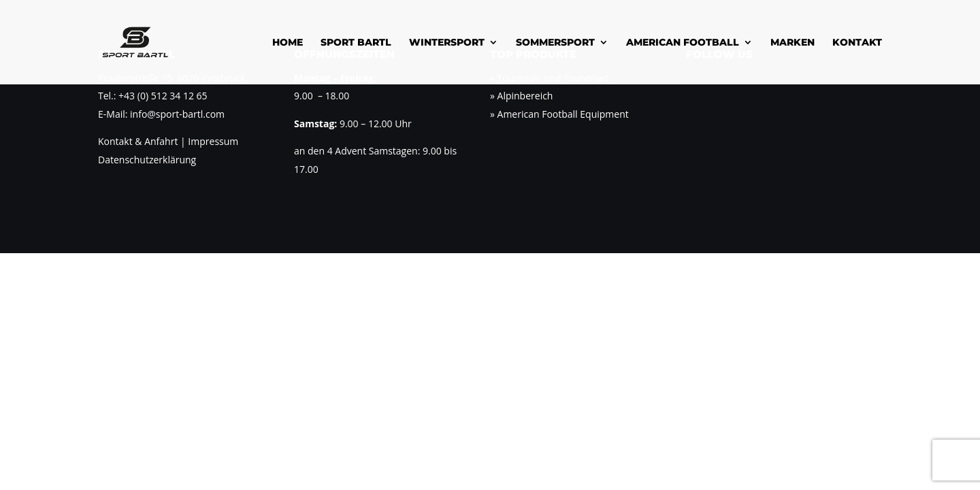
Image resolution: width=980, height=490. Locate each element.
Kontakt (857, 43)
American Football (683, 43)
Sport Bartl (356, 43)
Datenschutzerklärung (147, 160)
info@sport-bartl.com (177, 114)
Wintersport (447, 43)
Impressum (212, 141)
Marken (793, 43)
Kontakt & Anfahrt (138, 141)
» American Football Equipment (559, 114)
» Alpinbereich (521, 96)
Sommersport (555, 43)
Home (288, 43)
